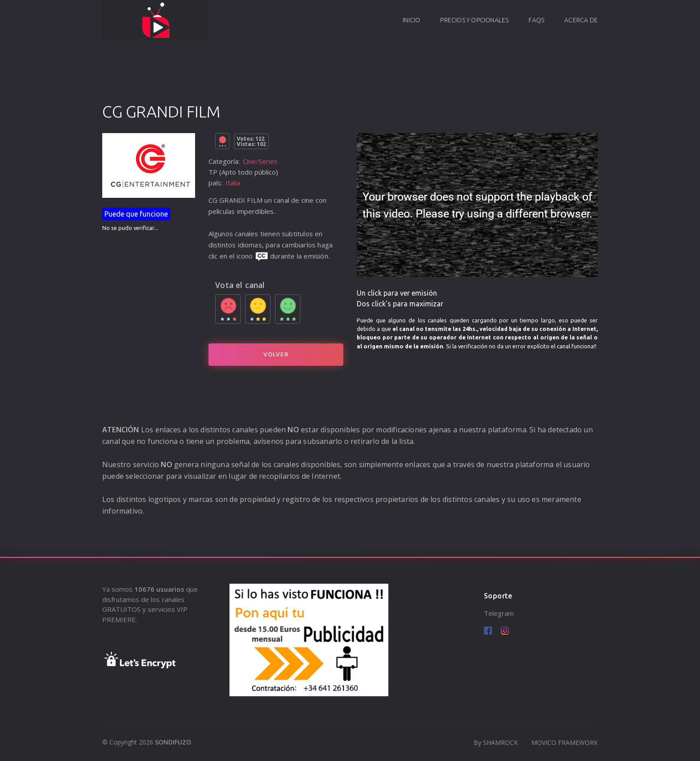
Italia (233, 183)
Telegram (499, 613)
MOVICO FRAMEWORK (565, 742)
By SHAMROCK (496, 742)
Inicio (411, 20)
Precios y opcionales (474, 20)
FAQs (536, 20)
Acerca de (581, 20)
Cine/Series (260, 161)
